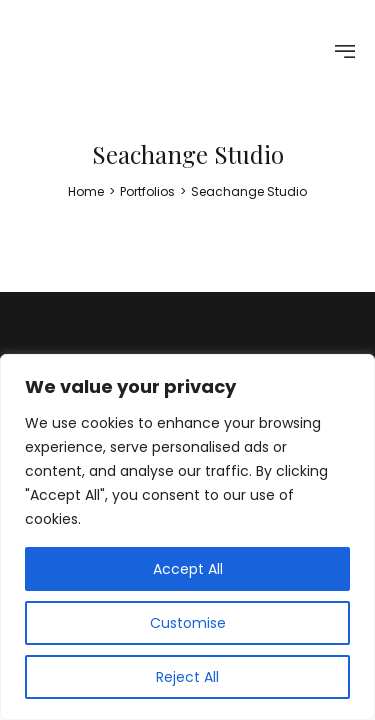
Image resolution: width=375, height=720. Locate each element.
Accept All (188, 569)
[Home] (86, 191)
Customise (188, 623)
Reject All (187, 677)
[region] (187, 537)
